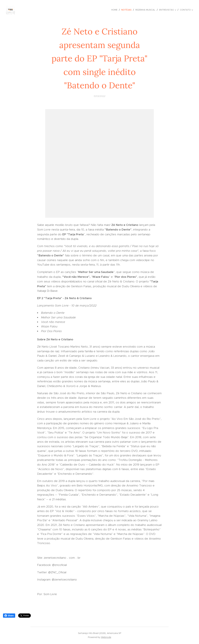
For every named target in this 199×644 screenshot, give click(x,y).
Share (9, 616)
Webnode (106, 637)
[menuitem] (115, 10)
